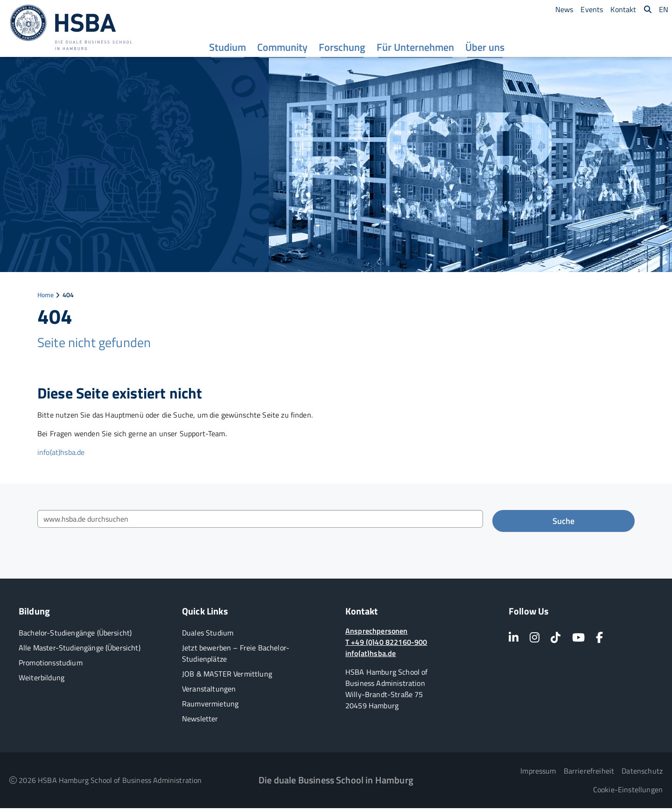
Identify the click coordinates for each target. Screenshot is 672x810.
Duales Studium (208, 635)
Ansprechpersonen (377, 633)
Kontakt (623, 9)
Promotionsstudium (51, 664)
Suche (563, 523)
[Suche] (648, 9)
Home (46, 297)
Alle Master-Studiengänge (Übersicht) (80, 649)
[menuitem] (230, 49)
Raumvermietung (210, 705)
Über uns (487, 50)
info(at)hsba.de (61, 454)
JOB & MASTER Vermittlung (227, 676)
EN (664, 9)
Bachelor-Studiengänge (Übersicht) (75, 635)
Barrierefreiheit (589, 773)
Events (592, 9)
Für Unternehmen (418, 50)
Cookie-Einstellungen (628, 791)
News (564, 9)
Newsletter (200, 720)
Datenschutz (642, 773)
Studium (230, 50)
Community (285, 50)
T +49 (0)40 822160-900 (386, 644)
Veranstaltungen (209, 691)
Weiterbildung (42, 679)
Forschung (344, 50)
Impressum (538, 773)
